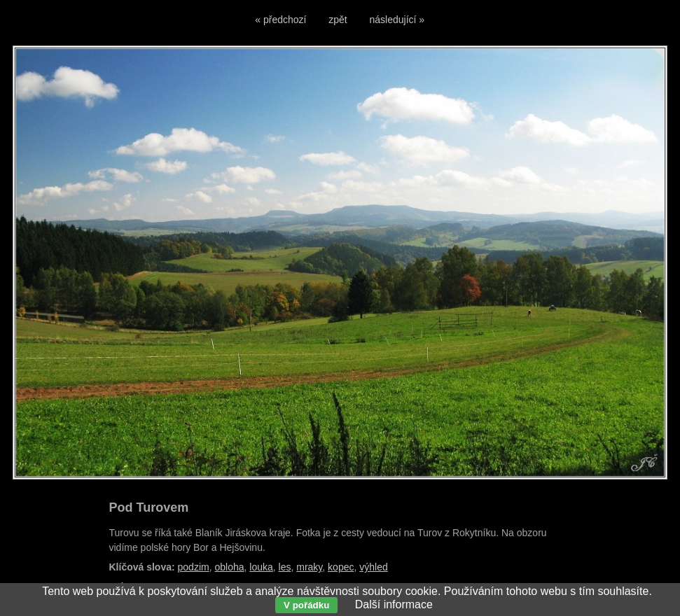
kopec (341, 567)
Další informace (394, 604)
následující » (397, 20)
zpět (338, 20)
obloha (229, 567)
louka (261, 567)
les (285, 567)
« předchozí (280, 20)
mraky (309, 567)
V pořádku (306, 605)
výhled (373, 567)
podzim (194, 567)
